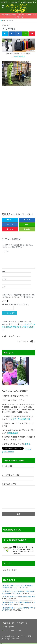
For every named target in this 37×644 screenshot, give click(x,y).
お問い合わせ (8, 627)
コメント (5, 251)
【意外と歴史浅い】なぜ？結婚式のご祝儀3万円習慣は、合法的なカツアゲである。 (18, 592)
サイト (4, 287)
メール (4, 279)
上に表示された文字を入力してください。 (16, 304)
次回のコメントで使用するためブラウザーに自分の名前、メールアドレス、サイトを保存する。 (18, 296)
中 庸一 (22, 588)
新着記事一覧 (8, 623)
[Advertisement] (19, 149)
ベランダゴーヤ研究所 (18, 8)
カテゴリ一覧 (22, 623)
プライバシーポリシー (12, 630)
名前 (4, 271)
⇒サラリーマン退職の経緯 (20, 419)
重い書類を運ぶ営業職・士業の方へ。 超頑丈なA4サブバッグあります (19, 16)
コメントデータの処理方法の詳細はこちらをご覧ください (18, 327)
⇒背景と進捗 (12, 433)
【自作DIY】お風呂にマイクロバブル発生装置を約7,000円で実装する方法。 (17, 587)
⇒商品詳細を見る (19, 56)
